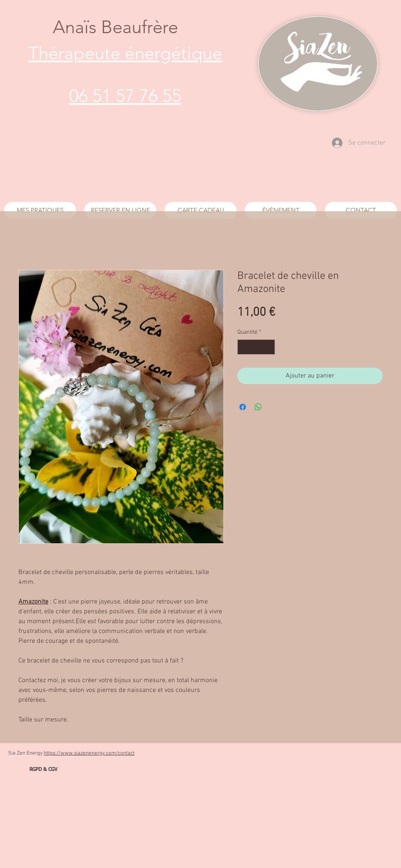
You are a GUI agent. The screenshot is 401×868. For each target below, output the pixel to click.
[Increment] (269, 347)
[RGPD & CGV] (43, 770)
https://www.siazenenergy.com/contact (89, 753)
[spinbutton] (256, 347)
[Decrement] (244, 347)
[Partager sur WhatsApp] (258, 407)
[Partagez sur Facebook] (243, 407)
